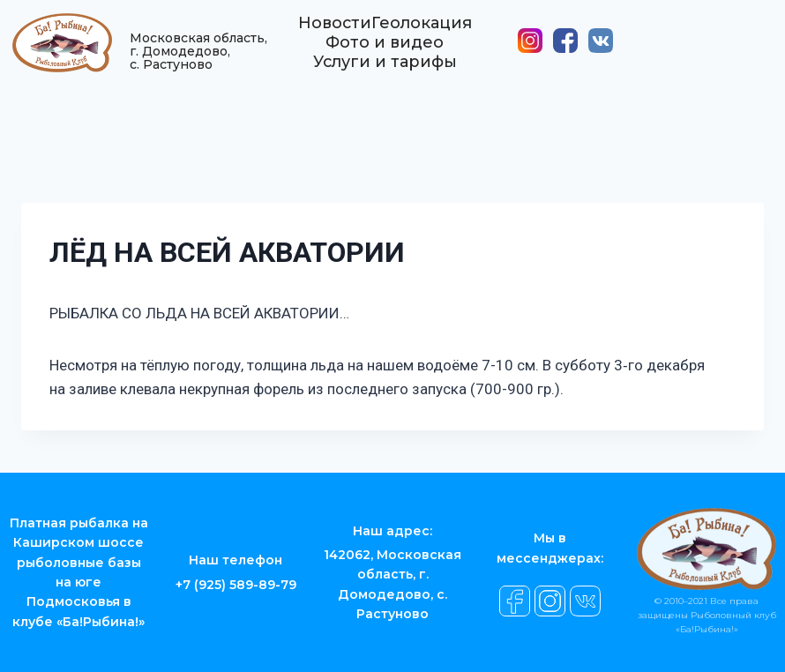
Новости (334, 31)
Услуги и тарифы (385, 70)
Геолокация (422, 31)
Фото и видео (385, 50)
